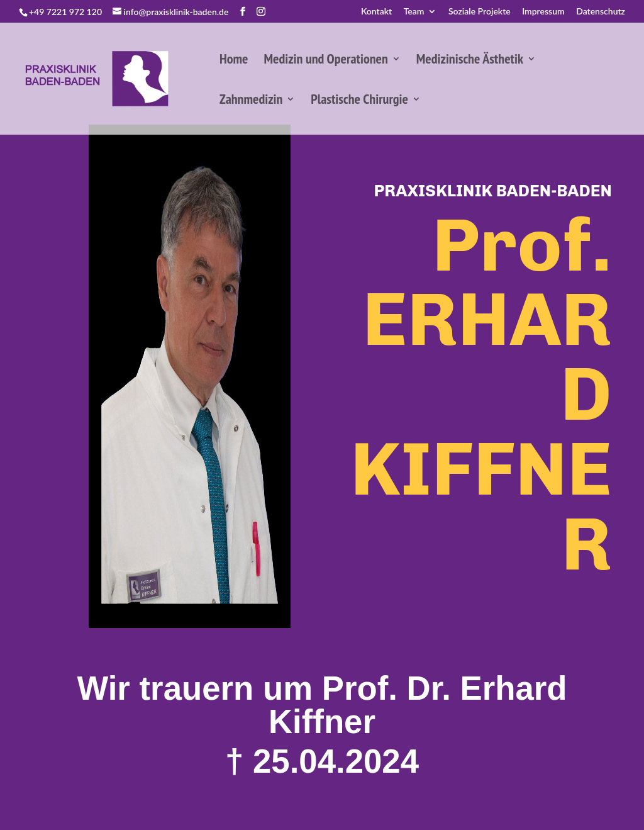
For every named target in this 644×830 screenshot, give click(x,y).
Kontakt (376, 12)
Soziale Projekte (480, 12)
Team (414, 12)
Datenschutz (601, 12)
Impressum (543, 12)
